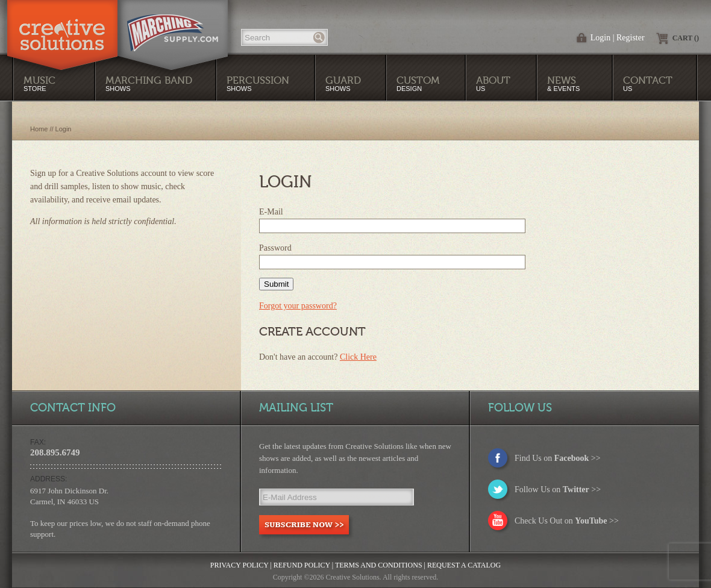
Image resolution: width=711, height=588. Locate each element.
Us (493, 83)
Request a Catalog (464, 565)
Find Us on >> (558, 458)
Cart (686, 38)
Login (600, 38)
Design (418, 83)
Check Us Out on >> (567, 521)
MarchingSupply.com (173, 27)
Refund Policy (302, 565)
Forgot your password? (298, 306)
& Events (563, 83)
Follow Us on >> (558, 489)
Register (631, 38)
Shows (258, 83)
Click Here (358, 357)
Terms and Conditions (379, 565)
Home (39, 129)
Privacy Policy (240, 565)
